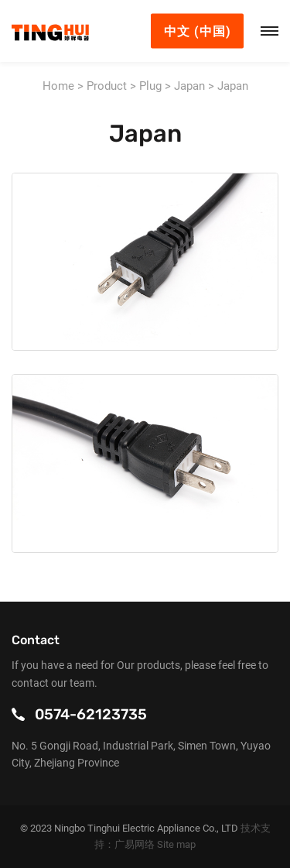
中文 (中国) (198, 31)
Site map (176, 844)
